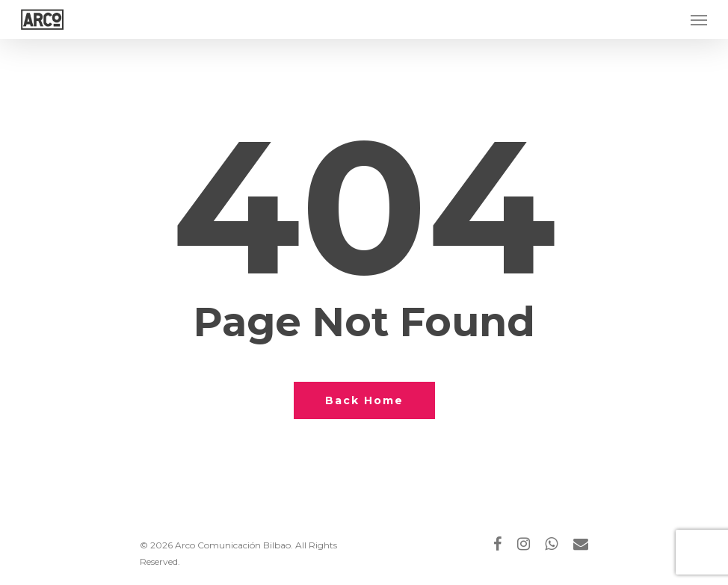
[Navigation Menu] (699, 19)
